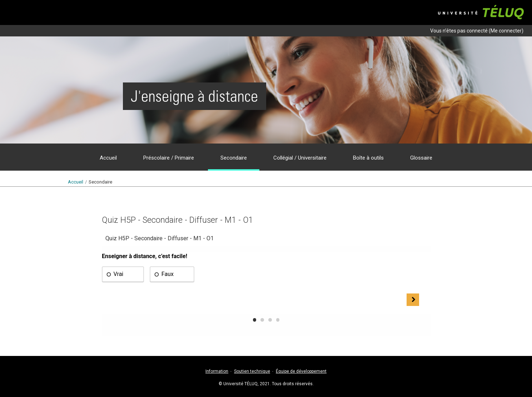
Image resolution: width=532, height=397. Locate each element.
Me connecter (506, 31)
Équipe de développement (301, 371)
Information (217, 371)
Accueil (76, 182)
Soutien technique (252, 371)
